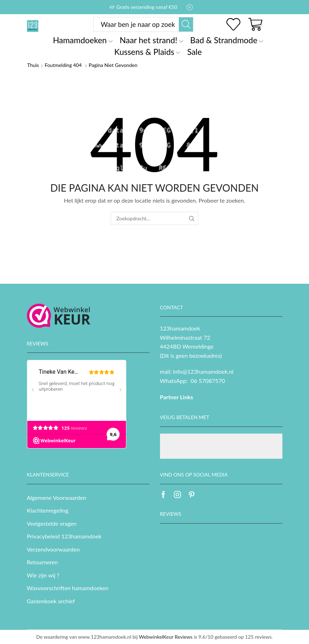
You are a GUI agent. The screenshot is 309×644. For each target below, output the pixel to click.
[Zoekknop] (186, 24)
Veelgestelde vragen (52, 523)
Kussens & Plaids (147, 52)
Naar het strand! (151, 40)
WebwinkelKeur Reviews (165, 637)
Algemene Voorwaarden (57, 498)
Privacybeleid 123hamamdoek (64, 536)
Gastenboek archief (51, 601)
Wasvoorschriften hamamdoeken (68, 588)
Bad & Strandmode (227, 40)
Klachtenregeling (48, 510)
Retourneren (42, 562)
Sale (195, 52)
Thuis (33, 65)
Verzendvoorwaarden (53, 549)
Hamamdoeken (83, 40)
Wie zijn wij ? (43, 575)
